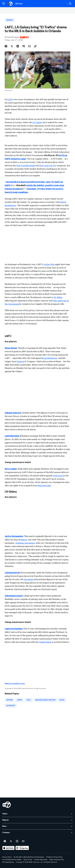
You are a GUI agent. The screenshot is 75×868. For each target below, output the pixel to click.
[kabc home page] (6, 805)
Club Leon (58, 475)
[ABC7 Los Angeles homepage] (10, 4)
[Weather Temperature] (62, 4)
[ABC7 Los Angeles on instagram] (17, 841)
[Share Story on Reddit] (18, 46)
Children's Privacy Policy (54, 857)
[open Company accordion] (37, 833)
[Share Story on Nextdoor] (24, 46)
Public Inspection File (56, 860)
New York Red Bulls (26, 165)
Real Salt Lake (44, 485)
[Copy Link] (35, 46)
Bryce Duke (11, 469)
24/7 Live (19, 4)
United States (45, 642)
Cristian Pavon (12, 572)
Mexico (24, 539)
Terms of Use (28, 860)
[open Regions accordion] (37, 820)
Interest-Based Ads (41, 860)
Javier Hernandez (14, 536)
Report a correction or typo (15, 683)
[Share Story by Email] (29, 46)
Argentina (28, 579)
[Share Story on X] (12, 46)
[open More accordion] (37, 826)
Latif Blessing (12, 436)
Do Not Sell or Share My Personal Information (29, 857)
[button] (4, 3)
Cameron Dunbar (14, 629)
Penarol (20, 361)
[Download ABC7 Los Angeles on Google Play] (22, 848)
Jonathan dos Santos (25, 543)
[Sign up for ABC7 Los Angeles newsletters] (23, 841)
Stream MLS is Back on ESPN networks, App (28, 182)
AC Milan (58, 297)
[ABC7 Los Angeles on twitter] (11, 841)
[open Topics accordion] (37, 814)
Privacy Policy (7, 857)
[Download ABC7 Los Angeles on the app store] (8, 848)
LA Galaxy (37, 122)
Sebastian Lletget (14, 596)
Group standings (20, 192)
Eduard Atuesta (13, 413)
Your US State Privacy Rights (12, 860)
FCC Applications (8, 862)
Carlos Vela (49, 264)
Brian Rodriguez (49, 358)
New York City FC (48, 165)
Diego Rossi (11, 348)
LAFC (10, 99)
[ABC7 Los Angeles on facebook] (5, 841)
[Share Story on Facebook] (6, 46)
